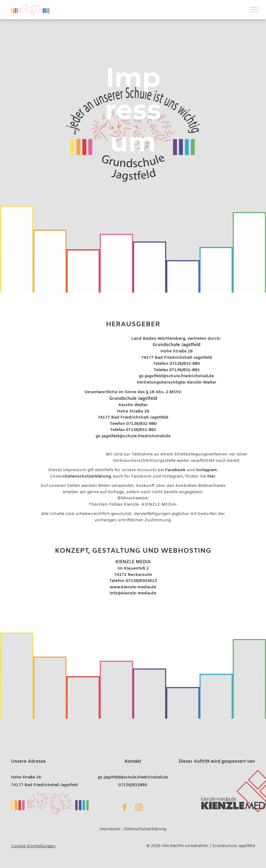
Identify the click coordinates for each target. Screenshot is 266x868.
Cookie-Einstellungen (33, 846)
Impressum (110, 829)
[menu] (254, 10)
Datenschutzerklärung (145, 829)
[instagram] (139, 808)
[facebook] (125, 808)
